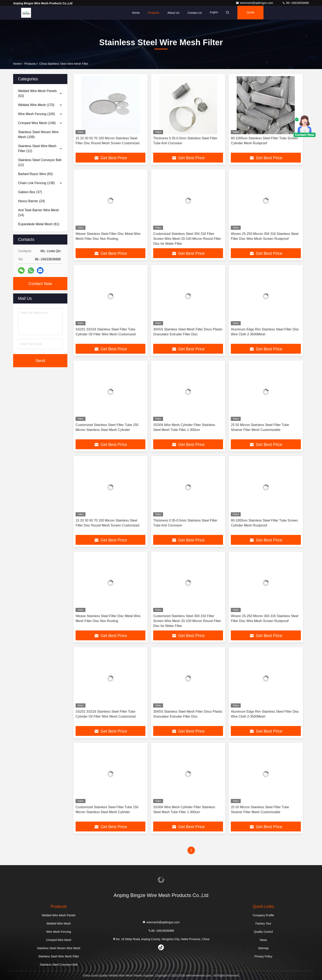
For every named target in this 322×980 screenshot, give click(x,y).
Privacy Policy (263, 956)
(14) (39, 213)
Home (136, 13)
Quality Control (263, 932)
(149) (37, 123)
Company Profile (263, 915)
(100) (37, 114)
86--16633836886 (296, 3)
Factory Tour (263, 923)
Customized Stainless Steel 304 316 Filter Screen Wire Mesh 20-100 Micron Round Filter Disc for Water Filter (187, 239)
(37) (30, 192)
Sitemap (263, 948)
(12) (37, 148)
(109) (38, 134)
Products (154, 13)
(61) (39, 224)
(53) (37, 93)
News (263, 940)
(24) (32, 201)
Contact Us (195, 13)
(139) (36, 183)
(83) (35, 174)
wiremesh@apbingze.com (255, 3)
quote (252, 13)
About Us (174, 13)
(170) (36, 105)
